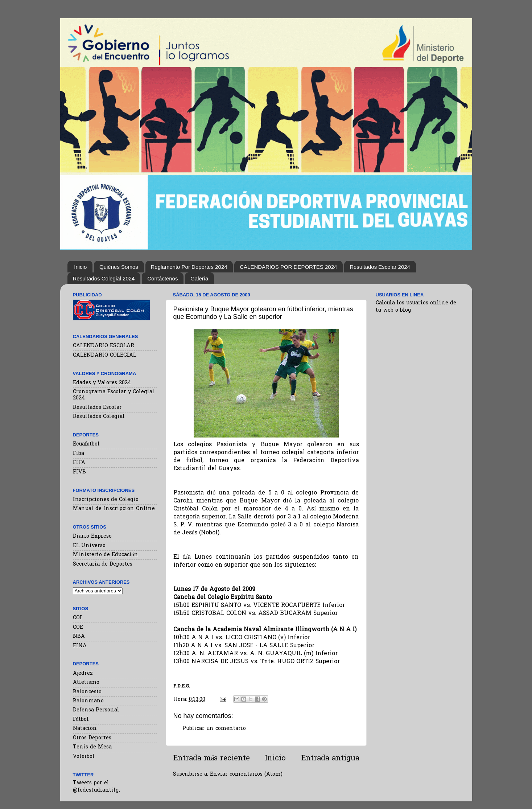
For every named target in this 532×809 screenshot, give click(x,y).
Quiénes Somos (119, 267)
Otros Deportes (92, 738)
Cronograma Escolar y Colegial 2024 (114, 395)
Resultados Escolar (97, 408)
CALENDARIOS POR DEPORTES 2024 (288, 267)
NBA (79, 636)
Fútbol (81, 720)
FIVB (79, 472)
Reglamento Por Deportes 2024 (189, 267)
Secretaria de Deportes (103, 564)
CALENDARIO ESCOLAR (104, 346)
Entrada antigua (330, 759)
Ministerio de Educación (106, 555)
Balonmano (88, 701)
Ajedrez (83, 674)
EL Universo (89, 546)
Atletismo (86, 683)
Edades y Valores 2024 (102, 383)
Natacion (85, 729)
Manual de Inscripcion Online (114, 509)
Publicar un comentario (214, 729)
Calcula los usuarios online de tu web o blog (416, 307)
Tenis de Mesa (92, 747)
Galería (199, 278)
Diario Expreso (92, 536)
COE (78, 627)
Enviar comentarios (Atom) (246, 774)
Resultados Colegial (99, 417)
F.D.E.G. (182, 686)
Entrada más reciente (212, 759)
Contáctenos (162, 278)
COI (77, 618)
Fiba (79, 454)
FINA (80, 646)
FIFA (79, 463)
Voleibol (84, 757)
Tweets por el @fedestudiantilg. (96, 787)
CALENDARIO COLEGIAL (105, 355)
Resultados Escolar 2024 (380, 267)
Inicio (80, 267)
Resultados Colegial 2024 (104, 278)
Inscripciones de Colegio (106, 500)
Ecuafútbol (86, 444)
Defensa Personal (96, 710)
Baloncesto (87, 692)
